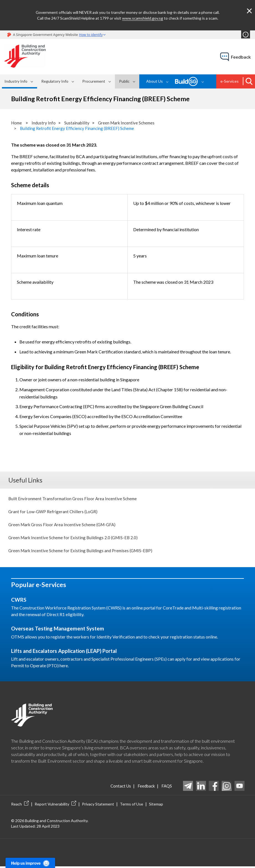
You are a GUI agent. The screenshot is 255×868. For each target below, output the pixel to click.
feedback (241, 57)
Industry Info (16, 81)
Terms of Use (132, 806)
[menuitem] (20, 81)
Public (124, 81)
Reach (20, 806)
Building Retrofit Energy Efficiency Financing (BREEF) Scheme (79, 128)
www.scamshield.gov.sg (143, 18)
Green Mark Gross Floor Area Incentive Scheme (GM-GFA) (64, 525)
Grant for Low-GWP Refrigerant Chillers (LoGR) (54, 512)
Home (17, 123)
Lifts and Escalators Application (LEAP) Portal (68, 652)
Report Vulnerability (55, 806)
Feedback (144, 787)
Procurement (94, 81)
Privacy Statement (98, 806)
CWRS (19, 601)
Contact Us (116, 787)
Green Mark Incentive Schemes (129, 123)
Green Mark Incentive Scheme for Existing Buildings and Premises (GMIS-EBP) (83, 552)
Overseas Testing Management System (60, 630)
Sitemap (156, 806)
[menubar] (71, 81)
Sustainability (78, 123)
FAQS (166, 787)
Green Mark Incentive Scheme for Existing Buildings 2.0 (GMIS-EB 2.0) (75, 539)
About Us (154, 81)
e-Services (230, 81)
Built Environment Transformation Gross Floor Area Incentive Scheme (74, 498)
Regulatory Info (55, 81)
